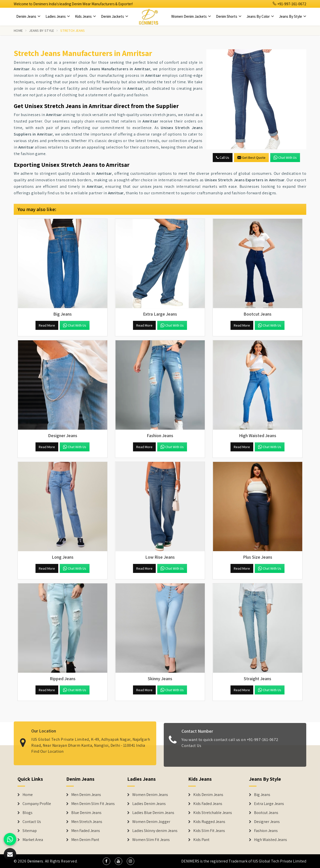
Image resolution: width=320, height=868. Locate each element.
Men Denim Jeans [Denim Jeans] (86, 795)
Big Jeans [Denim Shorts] (262, 795)
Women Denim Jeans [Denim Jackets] (150, 795)
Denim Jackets (115, 16)
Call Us (223, 158)
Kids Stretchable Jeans (213, 813)
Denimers (35, 861)
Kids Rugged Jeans (209, 822)
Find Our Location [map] (47, 747)
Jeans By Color (260, 16)
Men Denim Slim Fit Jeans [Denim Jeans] (93, 804)
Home (18, 31)
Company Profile (37, 804)
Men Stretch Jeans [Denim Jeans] (87, 822)
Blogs (27, 813)
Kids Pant (201, 840)
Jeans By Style (293, 16)
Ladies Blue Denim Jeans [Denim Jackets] (153, 813)
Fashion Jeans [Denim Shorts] (266, 831)
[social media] (106, 861)
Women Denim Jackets (191, 16)
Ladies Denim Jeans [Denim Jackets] (149, 804)
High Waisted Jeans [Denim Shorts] (270, 840)
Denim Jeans (28, 16)
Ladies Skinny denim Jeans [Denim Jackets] (155, 831)
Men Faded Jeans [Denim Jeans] (86, 831)
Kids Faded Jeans (208, 804)
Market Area (33, 840)
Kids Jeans (85, 16)
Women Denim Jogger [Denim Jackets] (151, 822)
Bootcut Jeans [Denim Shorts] (266, 813)
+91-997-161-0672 (289, 4)
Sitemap (30, 831)
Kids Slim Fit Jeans (209, 831)
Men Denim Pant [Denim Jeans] (85, 840)
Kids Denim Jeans (208, 795)
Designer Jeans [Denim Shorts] (267, 822)
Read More (47, 325)
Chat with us (285, 158)
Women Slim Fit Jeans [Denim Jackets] (151, 840)
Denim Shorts (229, 16)
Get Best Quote (251, 158)
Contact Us (191, 749)
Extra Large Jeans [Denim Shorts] (269, 804)
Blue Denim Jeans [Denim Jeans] (86, 813)
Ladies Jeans (58, 16)
